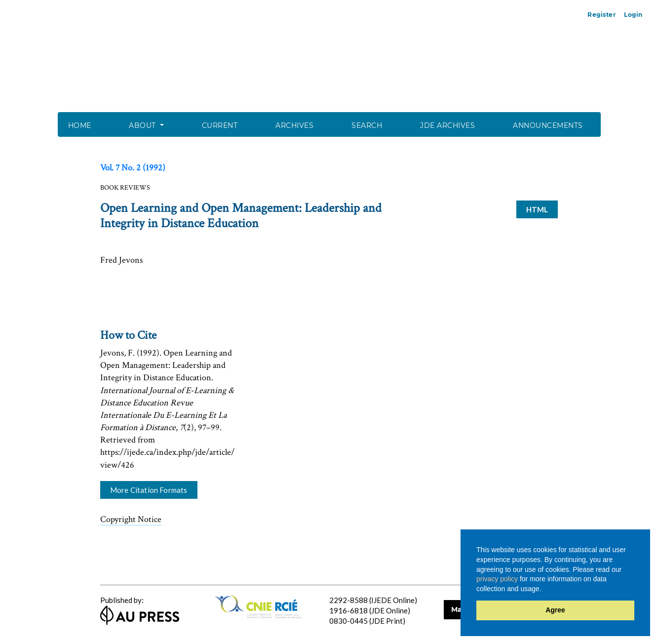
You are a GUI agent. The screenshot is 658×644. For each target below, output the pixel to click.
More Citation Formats (149, 490)
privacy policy (497, 579)
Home (80, 125)
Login (633, 15)
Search (367, 125)
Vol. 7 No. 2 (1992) (133, 168)
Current (220, 125)
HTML (537, 209)
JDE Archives (447, 125)
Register (601, 15)
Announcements (548, 125)
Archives (294, 125)
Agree (555, 610)
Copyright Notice (131, 519)
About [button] (143, 125)
